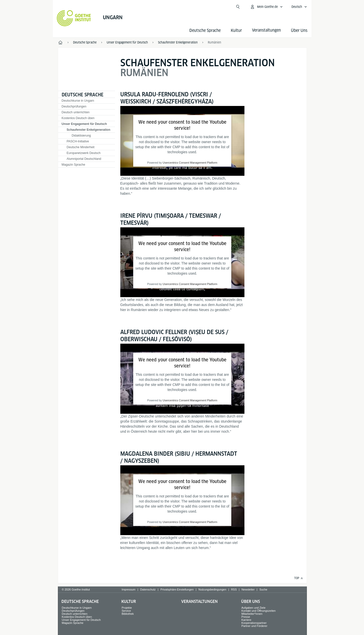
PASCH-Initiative (78, 141)
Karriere (246, 620)
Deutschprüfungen (74, 106)
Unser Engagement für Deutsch (84, 124)
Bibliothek (128, 614)
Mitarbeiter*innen (252, 614)
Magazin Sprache (73, 165)
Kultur (236, 30)
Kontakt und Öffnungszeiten (259, 611)
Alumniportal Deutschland (84, 159)
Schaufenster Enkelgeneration (89, 130)
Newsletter (248, 589)
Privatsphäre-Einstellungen (177, 589)
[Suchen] (238, 7)
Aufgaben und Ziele (253, 608)
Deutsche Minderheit (81, 147)
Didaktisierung (81, 136)
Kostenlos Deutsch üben (78, 118)
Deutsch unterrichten (76, 112)
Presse (246, 617)
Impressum (128, 589)
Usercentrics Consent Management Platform (190, 163)
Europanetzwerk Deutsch (84, 153)
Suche (263, 589)
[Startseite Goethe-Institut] (74, 18)
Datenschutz (148, 589)
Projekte (127, 608)
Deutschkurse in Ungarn (78, 101)
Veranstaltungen (199, 601)
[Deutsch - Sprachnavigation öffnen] (299, 7)
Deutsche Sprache (205, 30)
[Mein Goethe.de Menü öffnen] (266, 7)
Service (126, 611)
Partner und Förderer (254, 626)
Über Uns (299, 30)
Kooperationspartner (254, 623)
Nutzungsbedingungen (212, 589)
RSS (234, 589)
